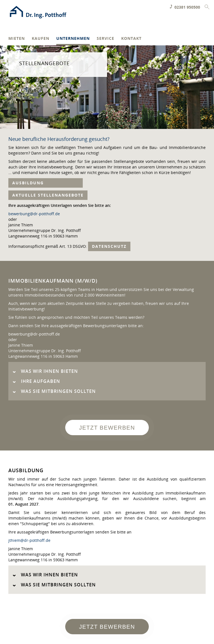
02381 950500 (187, 7)
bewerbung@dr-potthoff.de (34, 214)
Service (105, 39)
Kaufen (41, 39)
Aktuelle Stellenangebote (48, 195)
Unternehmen (73, 39)
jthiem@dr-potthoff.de (29, 540)
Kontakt (131, 39)
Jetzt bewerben (107, 428)
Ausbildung (46, 183)
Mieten (17, 39)
